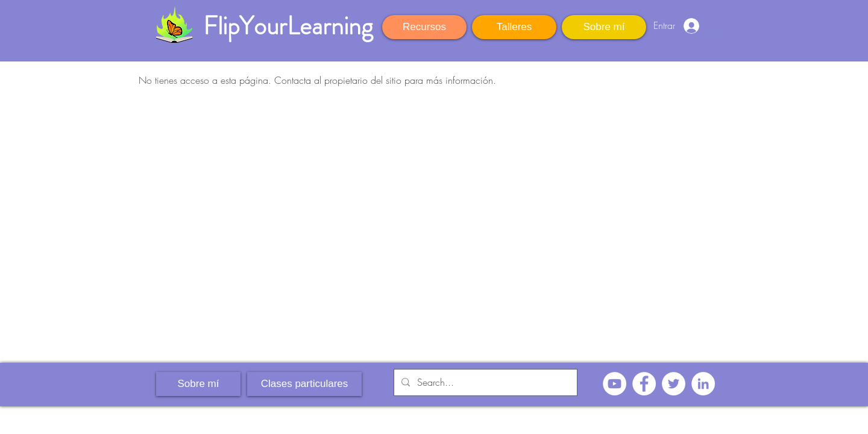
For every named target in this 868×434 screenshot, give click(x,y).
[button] (717, 24)
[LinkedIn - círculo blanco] (703, 384)
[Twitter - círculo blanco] (674, 384)
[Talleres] (514, 27)
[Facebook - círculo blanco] (644, 384)
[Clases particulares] (304, 384)
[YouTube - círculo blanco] (615, 384)
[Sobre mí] (604, 27)
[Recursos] (424, 27)
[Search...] (484, 382)
